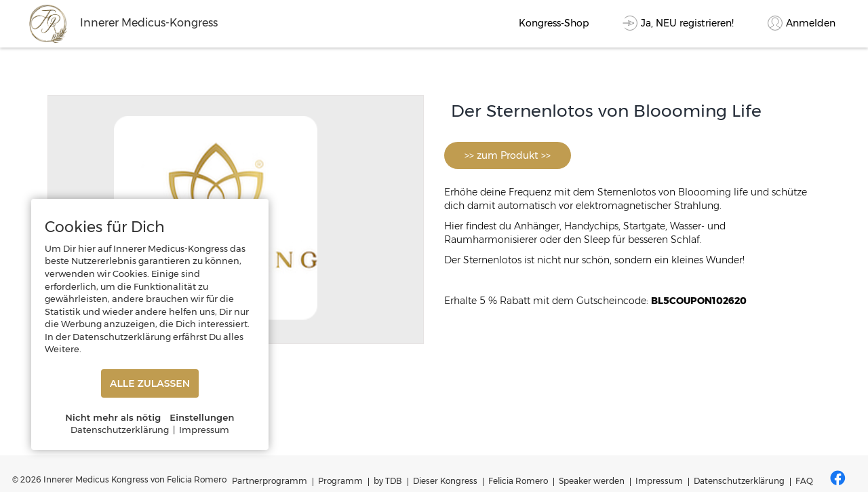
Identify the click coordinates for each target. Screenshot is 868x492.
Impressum (659, 481)
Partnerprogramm (270, 481)
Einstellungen (202, 417)
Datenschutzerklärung (739, 481)
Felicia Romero (518, 481)
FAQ (804, 481)
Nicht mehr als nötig (113, 417)
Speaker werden (592, 481)
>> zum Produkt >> (508, 155)
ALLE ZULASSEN (150, 383)
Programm (340, 481)
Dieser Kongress (445, 481)
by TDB (388, 481)
